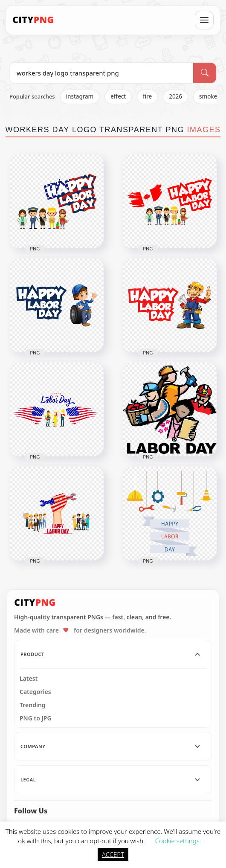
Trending (33, 705)
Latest (29, 679)
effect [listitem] (118, 96)
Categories (35, 692)
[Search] (205, 73)
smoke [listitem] (208, 96)
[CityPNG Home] (33, 20)
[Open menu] (204, 20)
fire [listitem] (147, 96)
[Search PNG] (101, 73)
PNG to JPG (36, 718)
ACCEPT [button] (113, 854)
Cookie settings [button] (177, 841)
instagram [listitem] (80, 96)
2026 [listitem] (175, 96)
